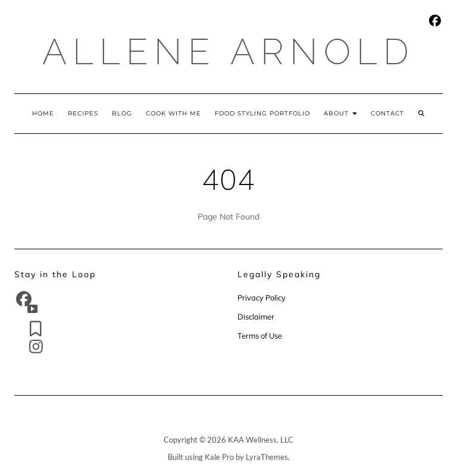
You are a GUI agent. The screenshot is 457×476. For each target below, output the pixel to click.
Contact (387, 113)
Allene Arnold (228, 52)
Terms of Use (260, 336)
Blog (122, 113)
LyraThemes (267, 457)
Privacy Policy (262, 297)
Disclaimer (256, 317)
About (340, 113)
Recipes (83, 113)
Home (43, 113)
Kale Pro (219, 457)
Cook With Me (173, 113)
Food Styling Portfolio (262, 113)
